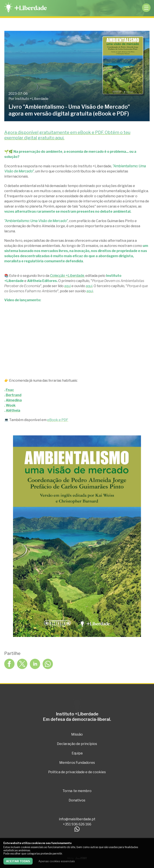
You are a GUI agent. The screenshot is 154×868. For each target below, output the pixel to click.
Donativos (77, 800)
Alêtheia (13, 410)
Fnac (10, 390)
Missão (77, 734)
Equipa (77, 753)
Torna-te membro (77, 791)
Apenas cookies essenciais (57, 861)
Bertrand (14, 395)
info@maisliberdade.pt (77, 819)
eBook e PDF (58, 420)
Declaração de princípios (77, 744)
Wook (11, 405)
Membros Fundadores (77, 763)
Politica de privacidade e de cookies (77, 772)
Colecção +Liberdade (67, 276)
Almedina (14, 400)
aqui (68, 286)
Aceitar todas (18, 861)
